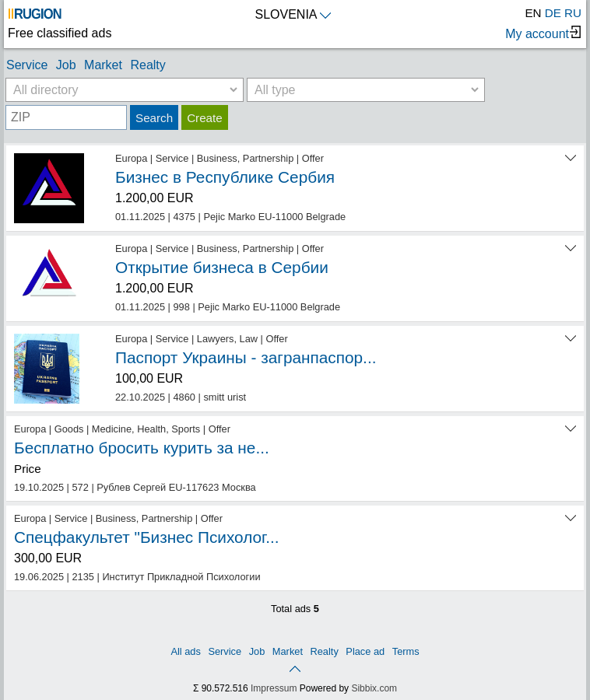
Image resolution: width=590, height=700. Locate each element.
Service (27, 65)
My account (543, 33)
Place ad (365, 651)
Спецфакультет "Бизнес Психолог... (147, 537)
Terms (406, 651)
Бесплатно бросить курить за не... (142, 448)
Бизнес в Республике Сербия (225, 177)
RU (573, 13)
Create (205, 118)
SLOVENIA (292, 14)
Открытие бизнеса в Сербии (222, 267)
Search (154, 118)
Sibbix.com (374, 688)
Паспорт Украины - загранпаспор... (246, 357)
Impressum (274, 688)
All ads (185, 651)
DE (553, 13)
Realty (147, 65)
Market (103, 65)
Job (66, 65)
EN (533, 13)
